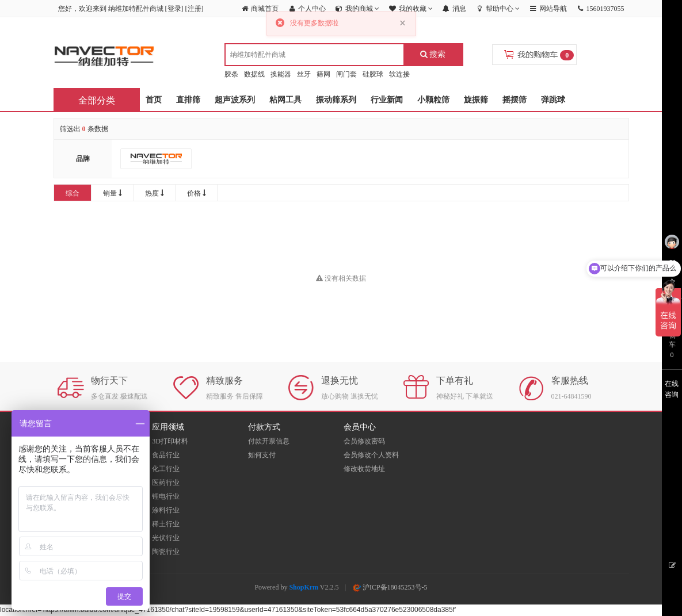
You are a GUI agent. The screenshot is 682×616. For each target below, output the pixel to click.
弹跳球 (553, 100)
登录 (174, 9)
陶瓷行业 (166, 552)
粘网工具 (285, 100)
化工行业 (166, 469)
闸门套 (346, 74)
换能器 (281, 74)
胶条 (231, 74)
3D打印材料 (170, 441)
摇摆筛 (515, 100)
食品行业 (166, 455)
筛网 (323, 74)
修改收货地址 (364, 469)
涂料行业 (166, 510)
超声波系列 (235, 100)
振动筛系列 (336, 100)
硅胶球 (373, 74)
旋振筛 (476, 100)
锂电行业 (166, 496)
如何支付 (262, 455)
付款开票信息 (269, 441)
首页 (154, 100)
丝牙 (304, 74)
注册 (195, 9)
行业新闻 (387, 100)
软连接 (399, 74)
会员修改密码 (364, 441)
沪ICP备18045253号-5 (390, 587)
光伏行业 (166, 538)
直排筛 (188, 100)
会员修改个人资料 (371, 455)
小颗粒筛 (433, 100)
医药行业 (166, 483)
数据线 (254, 74)
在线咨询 (672, 389)
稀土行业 (166, 524)
